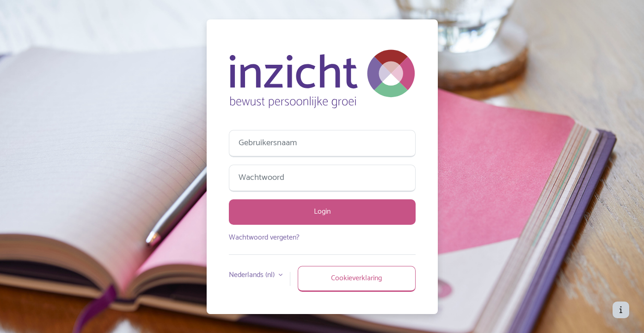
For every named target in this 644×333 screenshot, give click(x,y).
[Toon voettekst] (621, 310)
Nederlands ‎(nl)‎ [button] (253, 275)
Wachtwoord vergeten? (264, 237)
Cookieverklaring (356, 278)
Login (322, 212)
